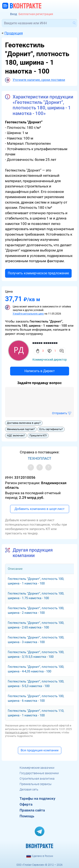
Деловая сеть (29, 789)
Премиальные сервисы (36, 784)
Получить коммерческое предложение (38, 273)
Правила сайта (32, 810)
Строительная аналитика (37, 779)
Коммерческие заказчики (37, 768)
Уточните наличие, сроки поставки (39, 80)
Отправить (60, 413)
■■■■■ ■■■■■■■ (45, 343)
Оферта (26, 804)
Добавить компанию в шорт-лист (39, 509)
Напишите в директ (17, 733)
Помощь (27, 816)
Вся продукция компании (40, 750)
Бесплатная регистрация (36, 14)
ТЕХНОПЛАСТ (39, 458)
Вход (13, 14)
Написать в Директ (40, 371)
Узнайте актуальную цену (28, 314)
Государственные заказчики (39, 773)
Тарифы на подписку (37, 798)
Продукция (14, 33)
